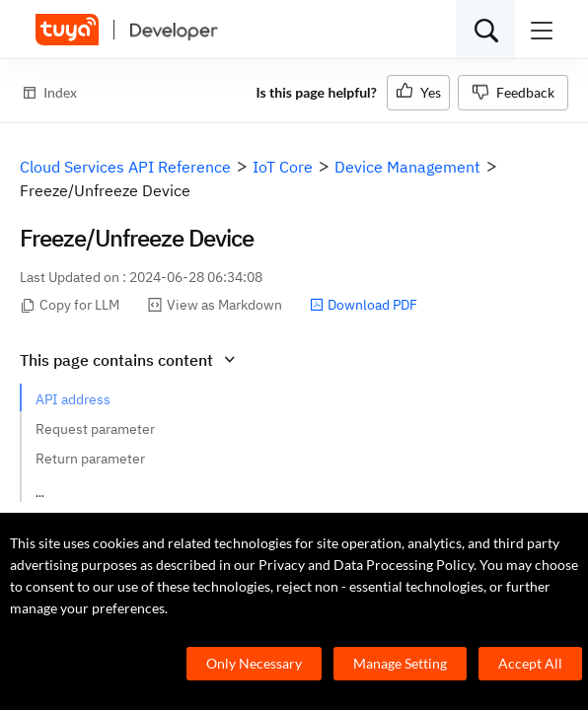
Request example (90, 488)
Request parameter (95, 429)
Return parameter (90, 459)
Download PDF (364, 305)
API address (73, 399)
